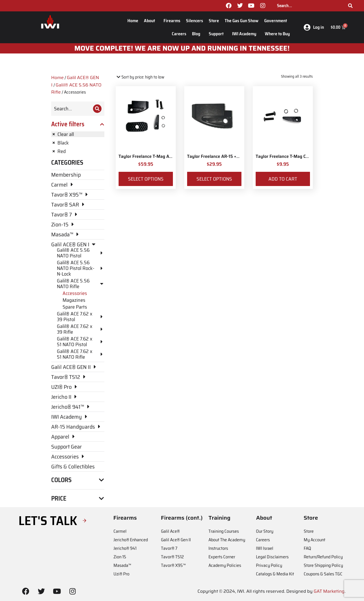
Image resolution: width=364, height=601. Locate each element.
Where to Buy (277, 34)
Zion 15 (120, 557)
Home (133, 21)
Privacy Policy (269, 565)
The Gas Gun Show (242, 21)
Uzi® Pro (121, 574)
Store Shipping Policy (323, 565)
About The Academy (227, 540)
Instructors (218, 548)
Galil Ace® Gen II (176, 540)
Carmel (120, 531)
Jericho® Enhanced (131, 540)
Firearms (172, 21)
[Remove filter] (78, 134)
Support (218, 34)
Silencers (195, 21)
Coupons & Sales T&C (323, 574)
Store (214, 21)
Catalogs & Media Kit (275, 574)
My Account (315, 540)
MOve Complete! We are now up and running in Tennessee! (182, 48)
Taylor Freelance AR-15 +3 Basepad (222, 156)
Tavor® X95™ (173, 565)
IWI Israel (265, 548)
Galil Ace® (170, 531)
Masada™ (122, 565)
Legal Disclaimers (272, 557)
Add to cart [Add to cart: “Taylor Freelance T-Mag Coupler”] (283, 179)
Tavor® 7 (169, 548)
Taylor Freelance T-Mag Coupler (287, 156)
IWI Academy (246, 34)
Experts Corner (222, 557)
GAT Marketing (329, 591)
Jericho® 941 (125, 548)
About (151, 21)
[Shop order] (140, 77)
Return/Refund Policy (323, 557)
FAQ (307, 548)
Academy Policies (225, 565)
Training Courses (224, 531)
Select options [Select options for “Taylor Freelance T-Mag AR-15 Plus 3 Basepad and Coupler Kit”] (146, 179)
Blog (197, 34)
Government (277, 21)
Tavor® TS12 (172, 557)
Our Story (265, 531)
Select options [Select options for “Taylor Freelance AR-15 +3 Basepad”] (214, 179)
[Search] (350, 6)
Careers (179, 34)
